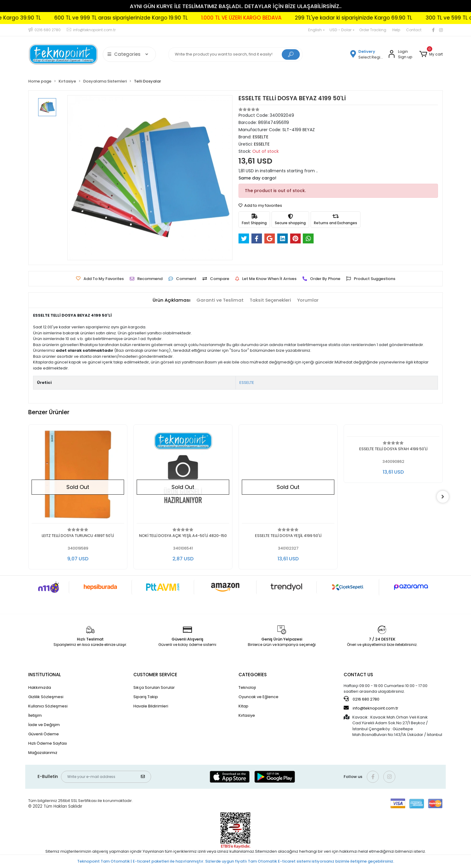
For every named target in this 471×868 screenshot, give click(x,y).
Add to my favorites (260, 205)
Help (396, 30)
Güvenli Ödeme (44, 734)
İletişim (35, 715)
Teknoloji (247, 687)
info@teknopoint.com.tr (371, 708)
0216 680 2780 (362, 699)
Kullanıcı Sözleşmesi (48, 706)
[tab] (172, 300)
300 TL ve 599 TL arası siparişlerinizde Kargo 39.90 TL (88, 18)
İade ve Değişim (44, 725)
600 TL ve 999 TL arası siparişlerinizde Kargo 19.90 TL (235, 18)
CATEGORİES (253, 675)
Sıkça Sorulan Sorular (154, 687)
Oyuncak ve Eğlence (258, 697)
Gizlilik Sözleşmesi (46, 697)
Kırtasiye (247, 715)
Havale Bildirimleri (151, 706)
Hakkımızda (40, 687)
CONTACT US (358, 675)
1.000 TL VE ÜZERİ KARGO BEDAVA (356, 18)
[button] (431, 54)
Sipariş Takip (146, 697)
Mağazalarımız (43, 753)
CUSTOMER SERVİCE (155, 675)
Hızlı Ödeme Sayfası (48, 743)
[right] (443, 497)
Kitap (243, 706)
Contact (414, 30)
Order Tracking (373, 30)
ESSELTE (247, 383)
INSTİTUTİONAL (45, 675)
